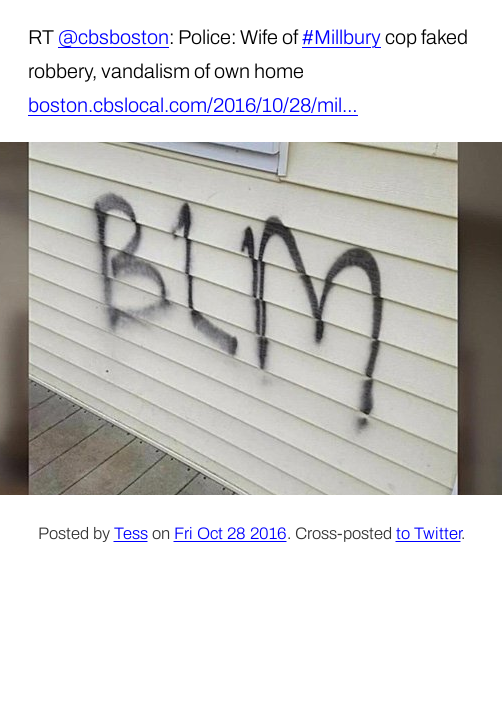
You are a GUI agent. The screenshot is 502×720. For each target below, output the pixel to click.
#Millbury (341, 37)
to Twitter (428, 533)
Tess (131, 533)
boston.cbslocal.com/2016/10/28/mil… (193, 105)
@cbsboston (113, 37)
